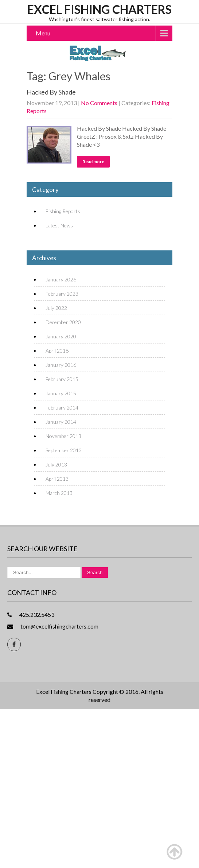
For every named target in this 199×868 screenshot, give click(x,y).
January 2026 (61, 279)
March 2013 (59, 493)
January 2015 (61, 393)
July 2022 (56, 308)
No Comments (99, 103)
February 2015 (62, 379)
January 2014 (61, 422)
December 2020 (63, 322)
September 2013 (64, 450)
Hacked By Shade (51, 92)
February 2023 (62, 294)
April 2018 (57, 351)
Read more (93, 162)
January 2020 (61, 336)
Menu (43, 33)
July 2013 (56, 464)
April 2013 (57, 479)
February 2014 (62, 408)
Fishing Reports (63, 211)
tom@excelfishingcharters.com (59, 626)
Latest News (59, 225)
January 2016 (61, 365)
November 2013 (63, 436)
